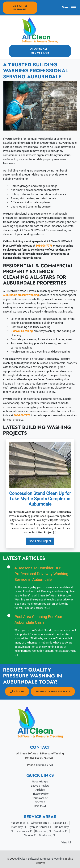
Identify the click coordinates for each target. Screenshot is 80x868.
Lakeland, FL (61, 823)
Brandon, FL (61, 831)
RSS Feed (40, 806)
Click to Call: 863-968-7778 (40, 51)
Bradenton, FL (47, 835)
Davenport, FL (43, 831)
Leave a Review (40, 786)
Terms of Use (40, 798)
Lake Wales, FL (24, 831)
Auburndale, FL (20, 823)
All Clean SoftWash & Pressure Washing (40, 859)
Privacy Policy (40, 794)
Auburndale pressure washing (21, 295)
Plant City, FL (19, 827)
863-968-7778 (44, 246)
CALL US (17, 691)
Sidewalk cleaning (22, 331)
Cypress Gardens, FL (41, 827)
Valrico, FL (31, 835)
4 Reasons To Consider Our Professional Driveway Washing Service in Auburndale (41, 574)
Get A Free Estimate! (20, 8)
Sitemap (40, 802)
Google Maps (40, 781)
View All (66, 842)
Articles (40, 790)
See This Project (40, 541)
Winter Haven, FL (41, 823)
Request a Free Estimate (53, 691)
